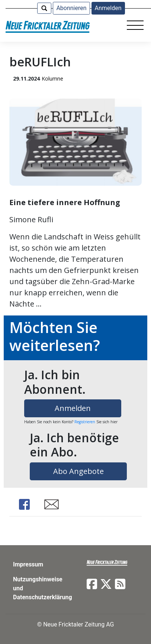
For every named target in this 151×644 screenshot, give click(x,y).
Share (24, 504)
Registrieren (85, 422)
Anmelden (108, 8)
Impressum (28, 564)
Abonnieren (71, 8)
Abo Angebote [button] (78, 471)
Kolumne (52, 78)
